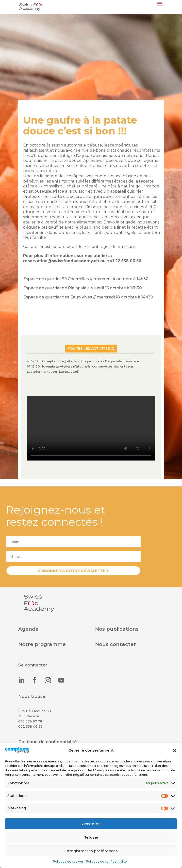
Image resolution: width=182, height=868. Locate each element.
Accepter (91, 824)
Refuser (91, 837)
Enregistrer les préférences (91, 851)
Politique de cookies (68, 861)
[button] (175, 750)
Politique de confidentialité (106, 861)
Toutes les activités (89, 349)
